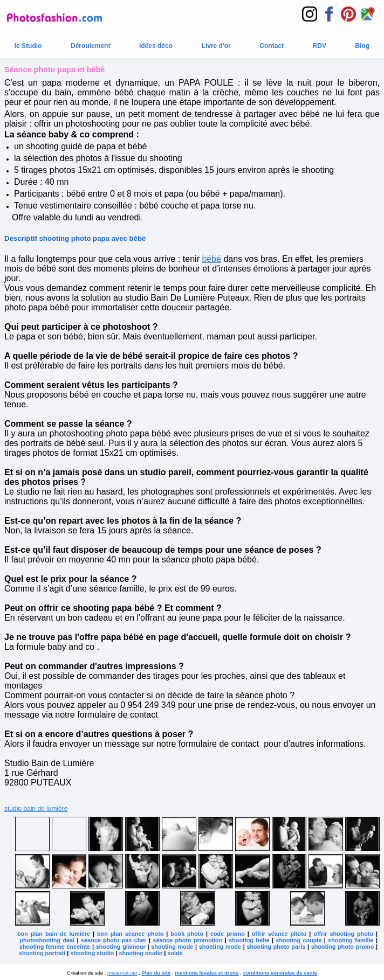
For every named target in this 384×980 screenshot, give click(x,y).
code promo (228, 934)
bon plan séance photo (130, 934)
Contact (272, 46)
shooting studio (92, 953)
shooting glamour (121, 947)
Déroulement (90, 46)
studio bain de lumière (36, 809)
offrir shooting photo (343, 934)
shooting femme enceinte (55, 947)
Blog (363, 46)
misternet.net (122, 973)
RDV (320, 46)
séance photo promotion (187, 940)
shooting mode (172, 947)
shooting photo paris (276, 947)
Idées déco (156, 46)
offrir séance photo (279, 934)
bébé (211, 259)
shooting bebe (249, 940)
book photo (187, 934)
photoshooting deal (47, 940)
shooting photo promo (343, 947)
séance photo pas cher (114, 940)
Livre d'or (216, 46)
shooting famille (351, 940)
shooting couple (299, 940)
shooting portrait (42, 953)
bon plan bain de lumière (54, 934)
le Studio (28, 46)
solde (175, 953)
